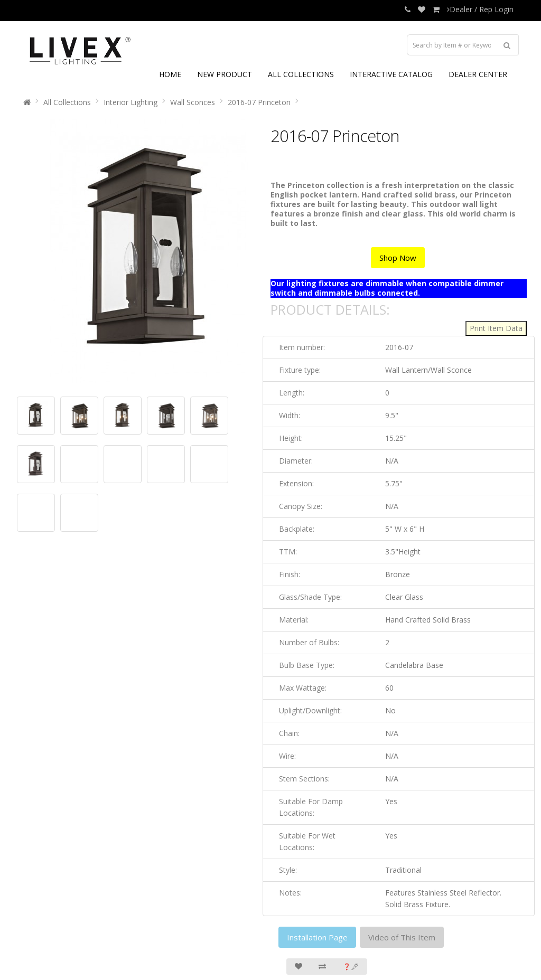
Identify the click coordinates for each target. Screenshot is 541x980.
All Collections (67, 102)
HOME (170, 74)
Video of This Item (402, 937)
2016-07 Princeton (259, 102)
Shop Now (398, 258)
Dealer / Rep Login (480, 9)
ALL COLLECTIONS (301, 74)
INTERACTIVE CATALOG (391, 74)
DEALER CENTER (478, 74)
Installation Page (317, 937)
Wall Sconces (193, 102)
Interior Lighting (130, 102)
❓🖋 (351, 967)
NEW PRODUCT (225, 74)
